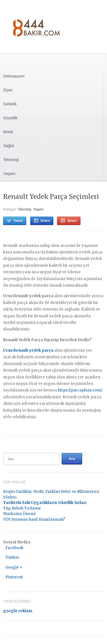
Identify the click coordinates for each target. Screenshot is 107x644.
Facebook (14, 548)
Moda (8, 132)
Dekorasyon (14, 76)
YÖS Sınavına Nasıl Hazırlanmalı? (34, 519)
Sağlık (9, 146)
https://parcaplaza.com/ (80, 390)
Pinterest (14, 577)
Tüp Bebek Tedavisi (22, 508)
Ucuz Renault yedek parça (28, 350)
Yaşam (9, 174)
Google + (14, 567)
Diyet (8, 90)
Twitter (12, 557)
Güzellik (10, 118)
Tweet (18, 221)
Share (45, 221)
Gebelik (10, 104)
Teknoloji (11, 160)
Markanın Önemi (19, 514)
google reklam (18, 611)
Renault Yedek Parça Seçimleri (51, 197)
